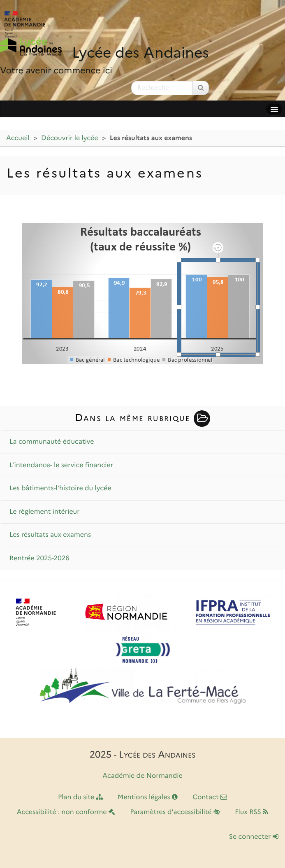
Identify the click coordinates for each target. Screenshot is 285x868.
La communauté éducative (52, 442)
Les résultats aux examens (50, 535)
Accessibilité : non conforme (66, 812)
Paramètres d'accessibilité (175, 812)
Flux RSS (251, 812)
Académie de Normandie (142, 776)
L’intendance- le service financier (61, 465)
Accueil (18, 138)
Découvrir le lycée (70, 138)
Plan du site (80, 797)
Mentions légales (148, 797)
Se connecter (254, 837)
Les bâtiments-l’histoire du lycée (60, 488)
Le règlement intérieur (45, 512)
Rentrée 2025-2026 (39, 558)
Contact (210, 797)
